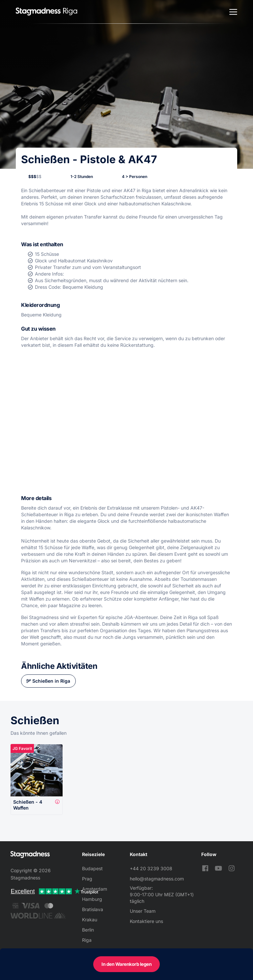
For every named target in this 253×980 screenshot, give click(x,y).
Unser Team (143, 911)
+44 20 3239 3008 (151, 868)
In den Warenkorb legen (126, 964)
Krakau (90, 920)
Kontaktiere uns (146, 921)
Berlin (88, 930)
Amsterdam (95, 889)
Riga (87, 940)
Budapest (92, 868)
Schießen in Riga (51, 681)
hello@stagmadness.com (157, 879)
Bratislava (93, 909)
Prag (87, 879)
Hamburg (92, 899)
